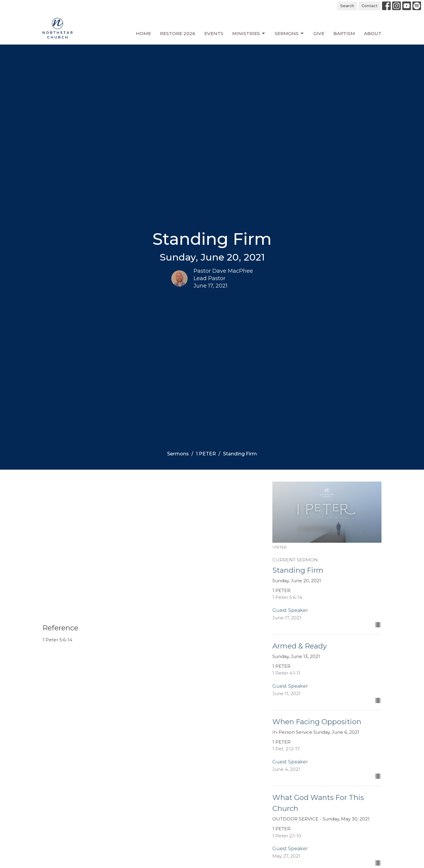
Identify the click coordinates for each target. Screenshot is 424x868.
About (373, 33)
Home (143, 33)
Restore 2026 (178, 33)
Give (319, 33)
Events (214, 33)
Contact (370, 6)
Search (347, 6)
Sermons (290, 34)
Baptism (344, 33)
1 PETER (206, 454)
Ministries (249, 34)
